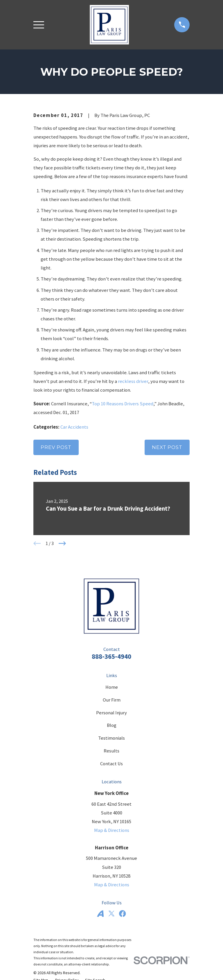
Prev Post (56, 447)
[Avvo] (100, 914)
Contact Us (111, 764)
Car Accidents (74, 427)
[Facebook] (122, 914)
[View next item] (62, 543)
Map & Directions (112, 830)
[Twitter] (111, 914)
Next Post (167, 447)
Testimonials (111, 738)
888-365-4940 (111, 656)
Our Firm (112, 700)
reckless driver (133, 381)
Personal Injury (111, 713)
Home (112, 687)
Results (111, 751)
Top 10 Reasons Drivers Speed (123, 404)
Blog (112, 725)
